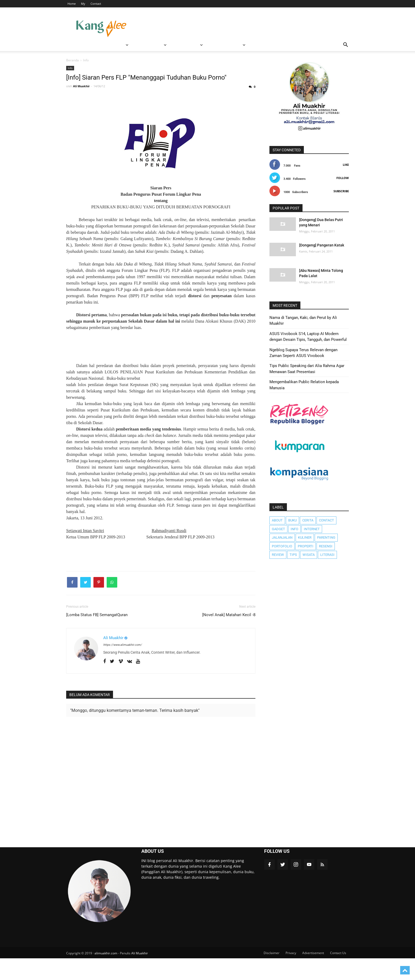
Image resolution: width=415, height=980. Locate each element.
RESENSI (128, 45)
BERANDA (78, 45)
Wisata (309, 555)
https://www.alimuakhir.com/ (123, 667)
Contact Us (338, 975)
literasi (327, 555)
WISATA (101, 45)
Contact (96, 4)
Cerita (308, 520)
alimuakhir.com (106, 975)
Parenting (326, 537)
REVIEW (156, 45)
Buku (292, 520)
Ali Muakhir (140, 975)
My (83, 4)
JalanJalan (282, 537)
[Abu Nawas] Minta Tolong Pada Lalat (321, 273)
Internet (312, 529)
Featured (185, 45)
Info (70, 68)
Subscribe (341, 191)
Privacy (291, 975)
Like (346, 165)
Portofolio (282, 546)
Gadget (278, 529)
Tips (293, 555)
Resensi (326, 546)
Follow (343, 178)
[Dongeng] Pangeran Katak (322, 245)
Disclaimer (272, 975)
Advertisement (313, 975)
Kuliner (305, 537)
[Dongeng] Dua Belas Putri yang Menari (321, 222)
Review (278, 555)
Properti (306, 546)
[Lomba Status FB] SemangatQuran (97, 636)
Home (72, 4)
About (277, 520)
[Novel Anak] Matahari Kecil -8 (229, 636)
